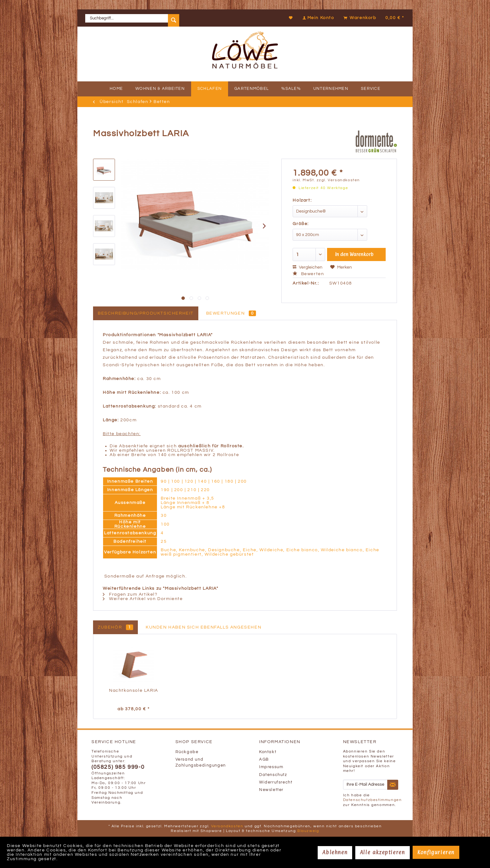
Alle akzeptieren (383, 852)
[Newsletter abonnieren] (393, 785)
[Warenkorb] (373, 18)
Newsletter (271, 790)
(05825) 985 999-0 (118, 767)
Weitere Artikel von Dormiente (143, 599)
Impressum (271, 767)
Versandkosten (227, 826)
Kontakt (268, 752)
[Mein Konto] (318, 18)
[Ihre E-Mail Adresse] (365, 785)
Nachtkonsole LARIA (134, 691)
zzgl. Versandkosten (338, 180)
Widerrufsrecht (276, 782)
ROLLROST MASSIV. (191, 450)
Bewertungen (231, 313)
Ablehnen (335, 852)
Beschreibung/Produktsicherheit (146, 313)
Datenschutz (273, 775)
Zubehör (115, 627)
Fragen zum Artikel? (130, 594)
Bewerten (308, 274)
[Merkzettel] (291, 18)
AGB (264, 760)
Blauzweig (308, 831)
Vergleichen (308, 267)
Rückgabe (187, 752)
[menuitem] (132, 18)
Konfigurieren (436, 852)
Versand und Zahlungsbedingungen (201, 763)
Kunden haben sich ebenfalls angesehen (203, 627)
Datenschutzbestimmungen (373, 800)
